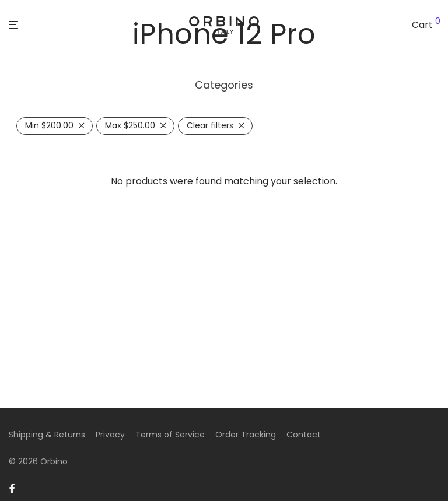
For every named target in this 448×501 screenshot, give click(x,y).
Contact (304, 435)
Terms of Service (170, 435)
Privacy (110, 435)
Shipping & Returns (47, 435)
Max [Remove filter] (130, 125)
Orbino (54, 461)
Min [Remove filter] (49, 125)
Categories (224, 85)
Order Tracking (246, 435)
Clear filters (210, 125)
